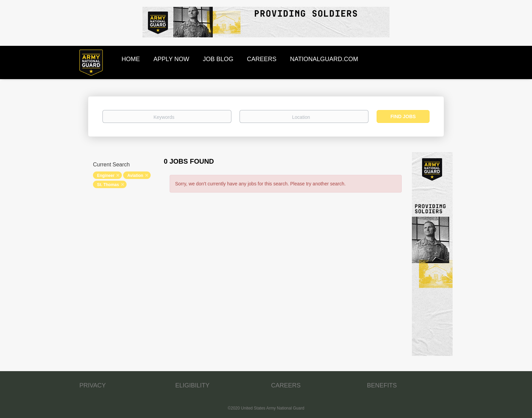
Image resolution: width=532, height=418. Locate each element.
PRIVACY (93, 385)
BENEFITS (382, 385)
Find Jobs (403, 116)
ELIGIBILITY (193, 385)
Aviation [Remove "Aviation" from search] (135, 176)
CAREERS (286, 385)
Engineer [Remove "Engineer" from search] (106, 176)
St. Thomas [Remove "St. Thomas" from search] (108, 185)
